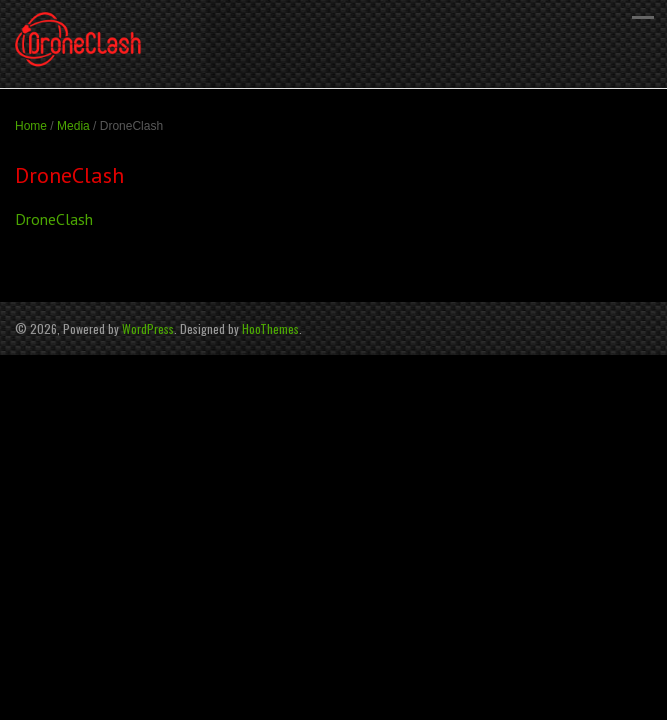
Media (73, 126)
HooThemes (270, 328)
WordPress (148, 328)
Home (31, 126)
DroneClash (54, 219)
